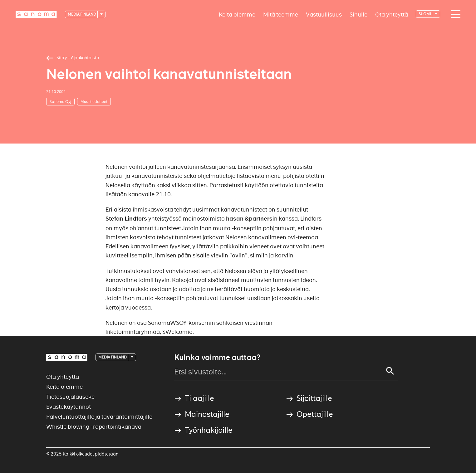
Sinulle (358, 14)
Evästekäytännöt (69, 407)
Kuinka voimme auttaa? (217, 358)
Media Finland (82, 14)
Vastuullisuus (324, 14)
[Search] (390, 371)
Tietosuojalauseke (70, 397)
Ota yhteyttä (392, 14)
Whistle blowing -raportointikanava (94, 427)
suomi (425, 14)
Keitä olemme (237, 14)
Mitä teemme (281, 14)
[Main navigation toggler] (454, 14)
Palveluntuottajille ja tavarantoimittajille (99, 417)
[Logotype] (36, 14)
